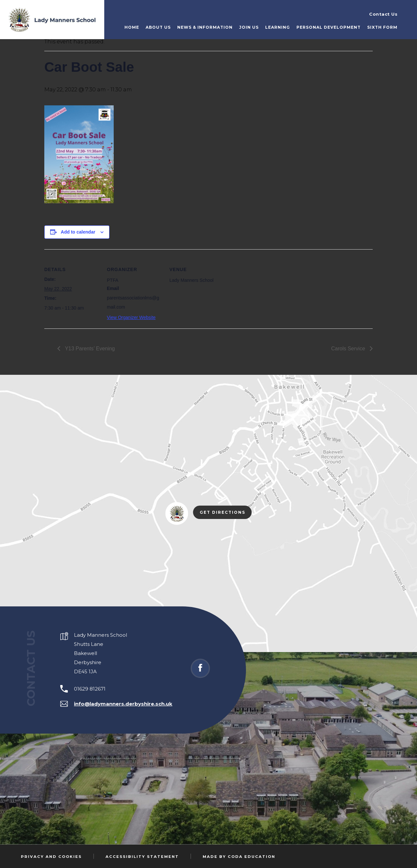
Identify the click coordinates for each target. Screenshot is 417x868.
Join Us (249, 27)
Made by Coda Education (239, 857)
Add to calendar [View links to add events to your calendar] (78, 232)
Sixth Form (382, 27)
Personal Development (329, 27)
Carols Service (349, 349)
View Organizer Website (131, 317)
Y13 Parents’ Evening (89, 349)
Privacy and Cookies (51, 857)
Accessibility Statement (142, 857)
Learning (278, 27)
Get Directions (226, 513)
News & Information (205, 27)
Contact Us (383, 14)
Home (132, 27)
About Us (158, 27)
